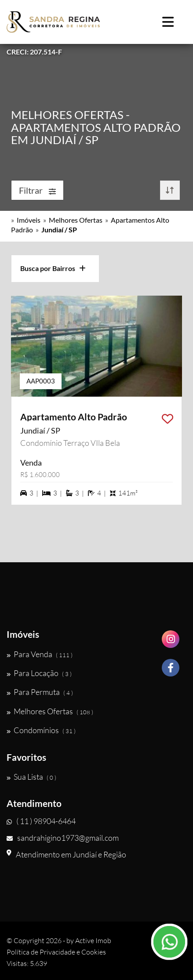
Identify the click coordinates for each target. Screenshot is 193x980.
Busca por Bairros (53, 268)
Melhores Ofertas (76, 220)
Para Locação (39, 673)
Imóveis (29, 220)
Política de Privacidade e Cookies (56, 952)
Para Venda (40, 654)
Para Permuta (40, 692)
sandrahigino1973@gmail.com (63, 838)
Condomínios (41, 730)
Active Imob (93, 940)
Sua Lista (31, 777)
